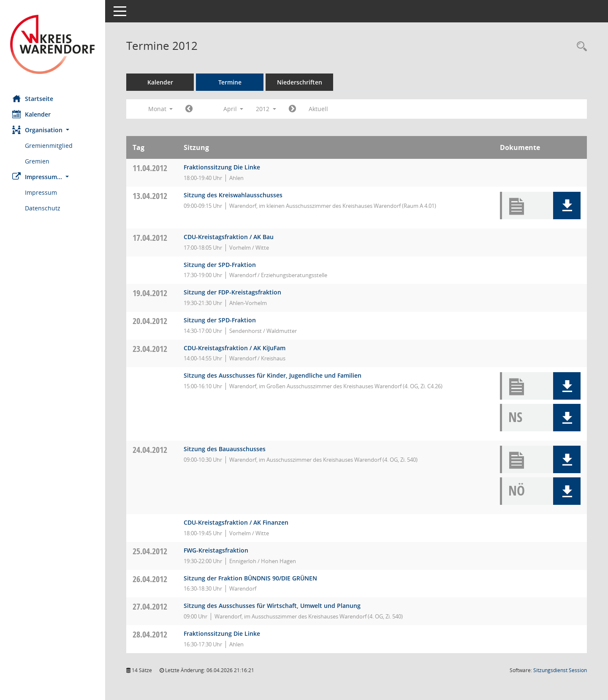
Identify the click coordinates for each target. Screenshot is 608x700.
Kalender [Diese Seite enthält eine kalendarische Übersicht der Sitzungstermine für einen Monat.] (32, 114)
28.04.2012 (150, 634)
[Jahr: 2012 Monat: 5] (293, 109)
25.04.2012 (150, 551)
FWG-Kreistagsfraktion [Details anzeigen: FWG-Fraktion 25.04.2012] (216, 550)
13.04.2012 (150, 196)
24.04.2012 (150, 450)
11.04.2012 (150, 168)
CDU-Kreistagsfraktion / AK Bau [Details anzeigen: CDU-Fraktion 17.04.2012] (229, 237)
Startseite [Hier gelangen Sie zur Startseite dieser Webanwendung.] (33, 98)
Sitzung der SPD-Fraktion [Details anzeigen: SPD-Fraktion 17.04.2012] (220, 265)
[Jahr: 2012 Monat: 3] (189, 109)
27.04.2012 (150, 606)
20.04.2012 (150, 321)
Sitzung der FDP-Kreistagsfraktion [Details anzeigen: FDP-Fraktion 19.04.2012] (233, 292)
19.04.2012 (150, 293)
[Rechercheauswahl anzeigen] (580, 47)
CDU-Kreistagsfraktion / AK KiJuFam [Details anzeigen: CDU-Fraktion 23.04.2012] (235, 348)
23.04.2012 (150, 349)
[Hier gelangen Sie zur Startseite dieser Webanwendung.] (53, 44)
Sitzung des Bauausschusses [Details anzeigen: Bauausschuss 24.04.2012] (225, 449)
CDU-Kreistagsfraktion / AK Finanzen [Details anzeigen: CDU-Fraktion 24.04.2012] (236, 522)
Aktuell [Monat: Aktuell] (319, 109)
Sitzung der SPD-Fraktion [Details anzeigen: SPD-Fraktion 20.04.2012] (220, 320)
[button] (53, 130)
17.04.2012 (150, 238)
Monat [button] (161, 109)
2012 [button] (266, 109)
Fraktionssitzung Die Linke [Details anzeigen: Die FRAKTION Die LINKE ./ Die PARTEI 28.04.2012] (222, 633)
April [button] (233, 109)
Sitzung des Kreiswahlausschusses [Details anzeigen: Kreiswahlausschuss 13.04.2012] (233, 195)
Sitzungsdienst (560, 670)
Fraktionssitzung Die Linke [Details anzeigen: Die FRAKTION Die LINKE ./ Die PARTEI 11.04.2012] (222, 167)
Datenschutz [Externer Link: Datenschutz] (43, 208)
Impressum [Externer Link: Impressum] (41, 192)
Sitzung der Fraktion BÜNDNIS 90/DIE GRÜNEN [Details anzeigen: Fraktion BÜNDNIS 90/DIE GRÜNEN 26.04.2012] (251, 578)
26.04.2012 (150, 579)
